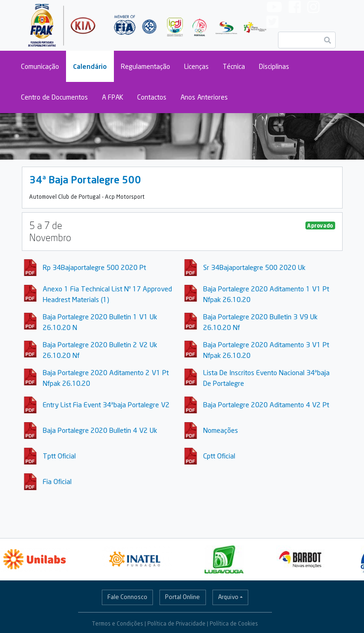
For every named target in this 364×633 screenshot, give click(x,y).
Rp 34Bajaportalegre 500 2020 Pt (94, 267)
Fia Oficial (57, 481)
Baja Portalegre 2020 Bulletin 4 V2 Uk (100, 430)
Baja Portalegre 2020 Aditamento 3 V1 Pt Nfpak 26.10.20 (266, 350)
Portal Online (182, 597)
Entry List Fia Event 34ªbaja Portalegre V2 (106, 404)
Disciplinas (274, 66)
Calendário (90, 66)
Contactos (152, 97)
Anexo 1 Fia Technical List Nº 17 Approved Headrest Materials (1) (107, 294)
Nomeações (221, 430)
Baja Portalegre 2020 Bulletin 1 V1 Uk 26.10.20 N (100, 322)
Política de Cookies (234, 623)
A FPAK (113, 97)
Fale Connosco (127, 597)
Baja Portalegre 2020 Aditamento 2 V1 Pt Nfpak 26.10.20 (106, 378)
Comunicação (40, 66)
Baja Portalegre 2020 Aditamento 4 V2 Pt (266, 404)
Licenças (196, 66)
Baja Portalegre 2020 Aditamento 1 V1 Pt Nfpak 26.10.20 (266, 294)
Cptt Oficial (219, 456)
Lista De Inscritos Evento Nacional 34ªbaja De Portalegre (266, 378)
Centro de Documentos (54, 97)
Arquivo (228, 597)
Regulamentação (146, 66)
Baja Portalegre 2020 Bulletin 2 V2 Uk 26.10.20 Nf (100, 350)
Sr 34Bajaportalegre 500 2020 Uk (254, 267)
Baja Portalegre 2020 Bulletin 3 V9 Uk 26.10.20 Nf (260, 322)
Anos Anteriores (204, 97)
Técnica (234, 66)
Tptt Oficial (59, 456)
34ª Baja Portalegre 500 (85, 180)
